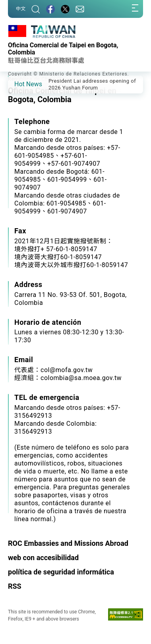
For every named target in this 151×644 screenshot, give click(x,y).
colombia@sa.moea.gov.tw (81, 378)
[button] (20, 84)
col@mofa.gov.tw (67, 370)
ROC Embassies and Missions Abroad (68, 543)
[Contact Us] (80, 9)
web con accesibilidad (43, 558)
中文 (21, 9)
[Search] (36, 9)
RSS (15, 586)
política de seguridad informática (61, 572)
